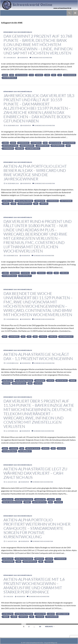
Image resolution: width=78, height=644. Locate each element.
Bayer (5, 75)
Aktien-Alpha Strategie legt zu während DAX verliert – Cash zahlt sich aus (35, 473)
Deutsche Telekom (33, 448)
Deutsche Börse (69, 143)
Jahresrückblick (43, 146)
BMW (5, 337)
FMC (34, 273)
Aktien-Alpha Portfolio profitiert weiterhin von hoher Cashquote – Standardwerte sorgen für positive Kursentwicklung (37, 528)
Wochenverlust (25, 276)
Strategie (38, 383)
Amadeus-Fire (40, 499)
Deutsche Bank (22, 75)
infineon (39, 75)
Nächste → (50, 626)
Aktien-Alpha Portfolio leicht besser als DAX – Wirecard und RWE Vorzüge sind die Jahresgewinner (35, 173)
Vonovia (43, 337)
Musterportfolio (25, 204)
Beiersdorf (15, 273)
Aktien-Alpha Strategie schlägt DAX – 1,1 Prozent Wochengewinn (38, 356)
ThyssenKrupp (8, 148)
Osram (14, 617)
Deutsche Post (62, 380)
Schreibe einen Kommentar (42, 58)
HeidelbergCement (27, 146)
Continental (36, 143)
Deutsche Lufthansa (10, 146)
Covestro (26, 273)
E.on (32, 75)
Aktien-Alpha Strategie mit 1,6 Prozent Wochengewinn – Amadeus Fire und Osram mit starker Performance (34, 586)
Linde (47, 75)
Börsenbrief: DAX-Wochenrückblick (18, 32)
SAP (60, 75)
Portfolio (23, 617)
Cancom (51, 380)
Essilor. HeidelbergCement (12, 502)
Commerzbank (24, 143)
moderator (24, 58)
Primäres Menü (75, 13)
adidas (6, 143)
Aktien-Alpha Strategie (24, 201)
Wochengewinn (70, 75)
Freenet (6, 204)
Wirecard (20, 148)
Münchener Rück (58, 146)
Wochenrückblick (10, 78)
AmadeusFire (40, 201)
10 (40, 626)
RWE (54, 75)
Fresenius (42, 273)
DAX (12, 75)
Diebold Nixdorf (63, 614)
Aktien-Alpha (8, 201)
